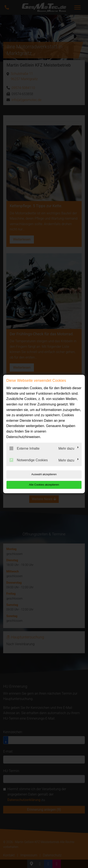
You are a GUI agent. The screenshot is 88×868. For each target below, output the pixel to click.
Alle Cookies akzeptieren (44, 485)
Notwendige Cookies (29, 460)
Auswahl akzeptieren (44, 474)
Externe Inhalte (25, 448)
